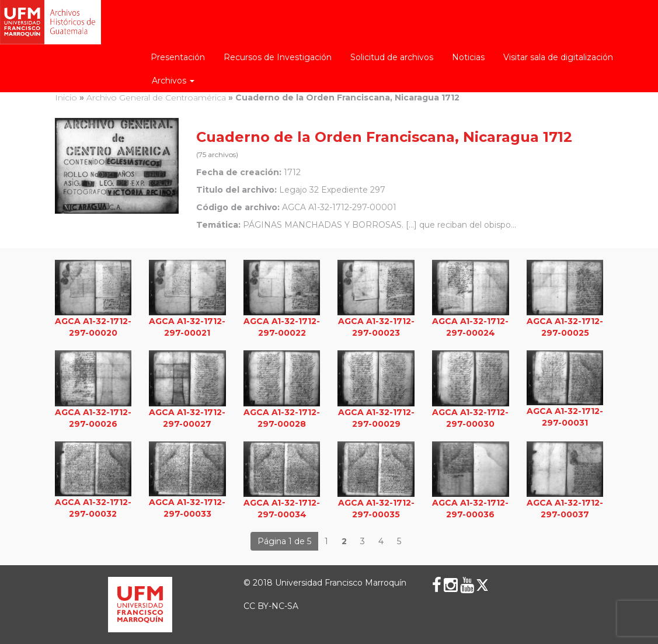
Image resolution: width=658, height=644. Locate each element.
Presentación (178, 57)
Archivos (173, 81)
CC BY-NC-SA (271, 606)
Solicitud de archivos (392, 57)
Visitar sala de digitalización (558, 57)
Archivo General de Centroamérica (156, 98)
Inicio (66, 98)
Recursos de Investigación (278, 57)
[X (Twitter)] (482, 585)
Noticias (468, 57)
